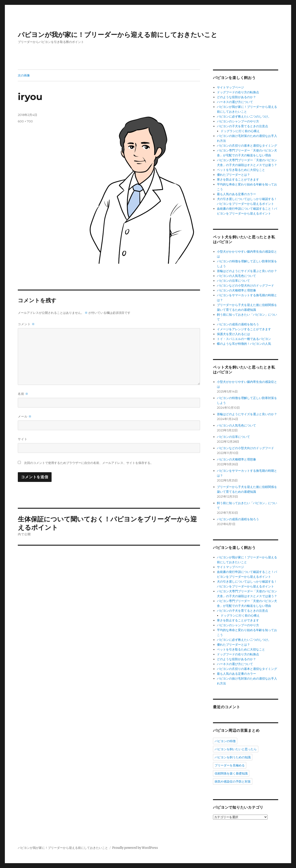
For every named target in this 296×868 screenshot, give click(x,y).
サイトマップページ (230, 87)
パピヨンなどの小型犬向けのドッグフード (245, 286)
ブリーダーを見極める (230, 765)
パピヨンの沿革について (233, 281)
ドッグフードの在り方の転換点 (238, 92)
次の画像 (24, 75)
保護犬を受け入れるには (233, 334)
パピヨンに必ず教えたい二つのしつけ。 (244, 116)
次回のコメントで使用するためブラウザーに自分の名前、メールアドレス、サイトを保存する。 (89, 463)
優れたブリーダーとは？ (233, 175)
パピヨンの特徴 (225, 741)
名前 (23, 394)
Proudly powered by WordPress (135, 848)
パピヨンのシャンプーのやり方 (238, 121)
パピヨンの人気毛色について (236, 276)
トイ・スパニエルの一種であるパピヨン (244, 339)
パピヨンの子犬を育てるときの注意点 (242, 126)
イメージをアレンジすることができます (244, 329)
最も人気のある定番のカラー (236, 194)
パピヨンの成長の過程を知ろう (238, 324)
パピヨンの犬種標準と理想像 (236, 290)
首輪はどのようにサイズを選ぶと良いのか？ (247, 271)
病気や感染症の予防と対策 (233, 781)
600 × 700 (25, 121)
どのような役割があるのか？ (236, 97)
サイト (23, 439)
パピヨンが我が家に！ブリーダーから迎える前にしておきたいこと (118, 35)
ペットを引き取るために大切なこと (241, 170)
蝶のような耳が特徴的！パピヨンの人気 (244, 344)
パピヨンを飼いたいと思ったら (236, 749)
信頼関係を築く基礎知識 (231, 773)
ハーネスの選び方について (235, 102)
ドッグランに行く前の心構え (240, 131)
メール (25, 416)
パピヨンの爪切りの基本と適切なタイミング (247, 146)
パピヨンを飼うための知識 (233, 757)
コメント (26, 324)
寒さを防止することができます (238, 180)
